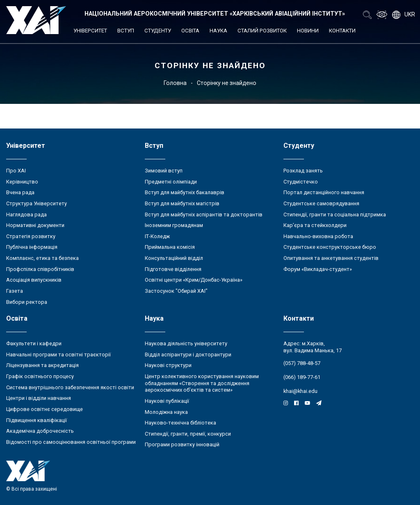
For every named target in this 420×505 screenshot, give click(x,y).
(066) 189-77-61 (302, 377)
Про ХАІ (16, 171)
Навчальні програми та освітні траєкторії (58, 355)
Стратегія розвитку (31, 236)
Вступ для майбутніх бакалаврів (185, 192)
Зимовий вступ (164, 171)
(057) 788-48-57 (302, 363)
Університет (90, 31)
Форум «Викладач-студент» (318, 269)
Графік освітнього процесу (40, 376)
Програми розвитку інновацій (182, 444)
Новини (308, 31)
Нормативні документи (35, 225)
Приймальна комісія (170, 247)
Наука (218, 31)
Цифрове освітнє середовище (45, 409)
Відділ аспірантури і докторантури (188, 355)
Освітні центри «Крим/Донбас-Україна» (194, 280)
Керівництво (22, 182)
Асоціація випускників (34, 280)
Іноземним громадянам (174, 225)
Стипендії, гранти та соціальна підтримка (335, 215)
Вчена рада (20, 192)
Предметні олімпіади (171, 182)
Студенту (158, 31)
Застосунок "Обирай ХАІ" (176, 291)
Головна (175, 83)
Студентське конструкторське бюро (330, 247)
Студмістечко (301, 182)
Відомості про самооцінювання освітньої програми (71, 442)
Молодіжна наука (166, 412)
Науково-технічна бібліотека (180, 423)
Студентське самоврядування (321, 203)
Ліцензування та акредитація (42, 365)
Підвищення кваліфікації (37, 420)
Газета (15, 291)
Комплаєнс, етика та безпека (42, 258)
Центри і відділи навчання (39, 398)
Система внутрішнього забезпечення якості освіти (70, 387)
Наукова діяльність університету (186, 343)
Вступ (126, 31)
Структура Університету (37, 203)
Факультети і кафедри (34, 343)
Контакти (342, 31)
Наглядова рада (26, 215)
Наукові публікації (167, 401)
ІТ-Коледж (157, 236)
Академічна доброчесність (40, 431)
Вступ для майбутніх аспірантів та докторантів (204, 215)
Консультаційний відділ (174, 258)
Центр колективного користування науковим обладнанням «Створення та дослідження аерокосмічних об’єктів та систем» (202, 383)
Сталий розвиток (262, 31)
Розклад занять (303, 171)
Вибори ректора (27, 302)
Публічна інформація (32, 247)
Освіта (190, 31)
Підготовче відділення (173, 269)
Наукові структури (168, 365)
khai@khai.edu (300, 391)
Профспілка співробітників (40, 269)
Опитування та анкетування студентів (331, 258)
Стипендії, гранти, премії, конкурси (188, 434)
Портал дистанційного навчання (324, 192)
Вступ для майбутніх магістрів (182, 203)
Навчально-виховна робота (318, 236)
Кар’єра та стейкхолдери (315, 225)
